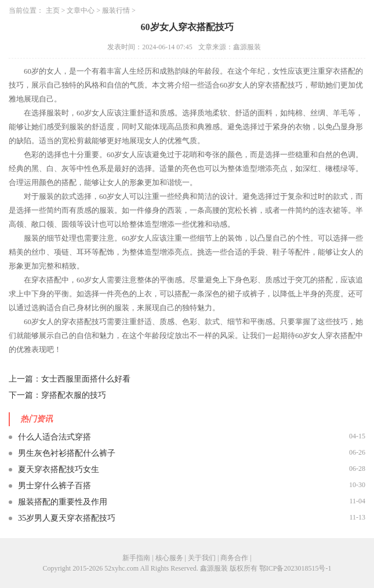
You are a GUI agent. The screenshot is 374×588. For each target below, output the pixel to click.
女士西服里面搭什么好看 (86, 379)
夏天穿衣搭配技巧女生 (59, 469)
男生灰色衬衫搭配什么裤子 (67, 453)
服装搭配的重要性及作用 (63, 502)
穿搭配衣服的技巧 (74, 395)
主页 (53, 10)
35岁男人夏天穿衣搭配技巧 (67, 518)
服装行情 (116, 10)
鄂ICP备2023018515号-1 (295, 568)
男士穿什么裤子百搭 (55, 486)
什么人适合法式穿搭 (55, 437)
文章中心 (81, 10)
